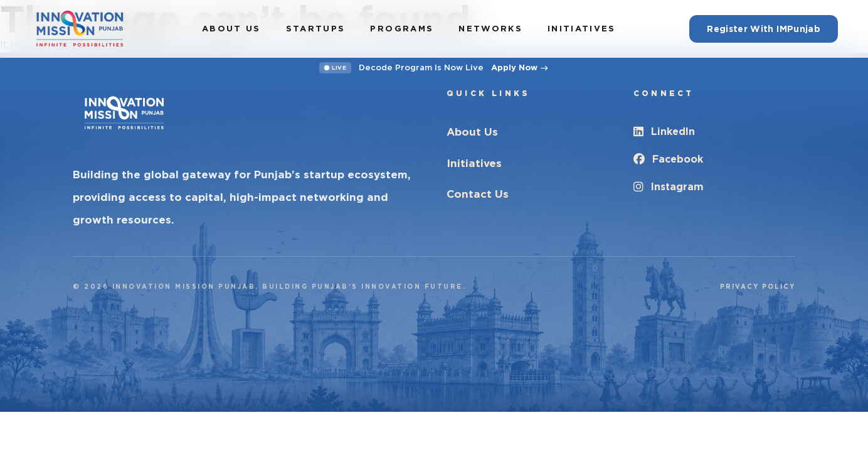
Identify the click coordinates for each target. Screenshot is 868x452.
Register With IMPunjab (764, 29)
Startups (316, 29)
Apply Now (520, 68)
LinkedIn (664, 132)
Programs (402, 29)
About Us (231, 29)
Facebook (668, 159)
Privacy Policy (758, 286)
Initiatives (582, 29)
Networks (490, 29)
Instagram (669, 187)
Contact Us (478, 194)
